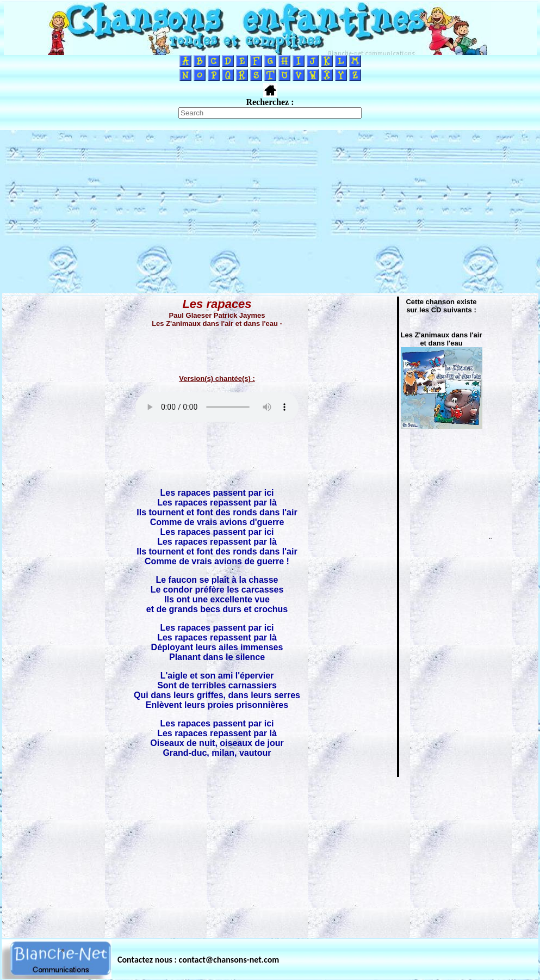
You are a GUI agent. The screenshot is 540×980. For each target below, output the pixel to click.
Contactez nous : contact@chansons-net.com (198, 960)
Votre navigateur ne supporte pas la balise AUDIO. (217, 407)
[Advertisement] (270, 212)
